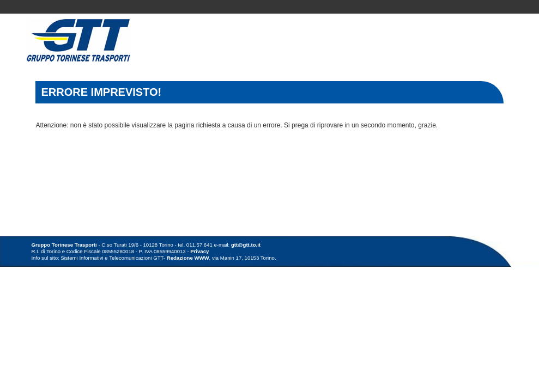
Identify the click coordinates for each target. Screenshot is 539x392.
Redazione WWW (188, 258)
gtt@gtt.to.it (246, 245)
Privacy (199, 251)
